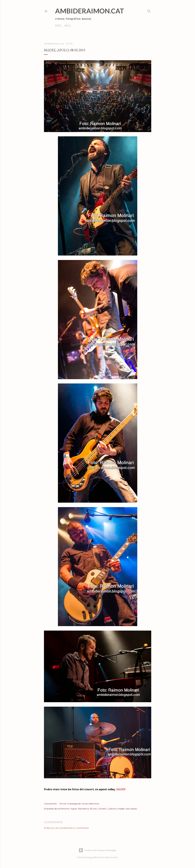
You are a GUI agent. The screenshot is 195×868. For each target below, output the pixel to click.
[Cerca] (149, 10)
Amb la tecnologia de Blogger (97, 850)
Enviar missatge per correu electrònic (79, 804)
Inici (60, 26)
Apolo (74, 809)
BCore (93, 809)
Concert (102, 809)
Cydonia (112, 809)
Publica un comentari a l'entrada (66, 828)
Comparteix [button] (50, 804)
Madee (121, 809)
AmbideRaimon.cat (90, 11)
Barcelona (83, 809)
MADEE (120, 789)
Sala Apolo (131, 809)
